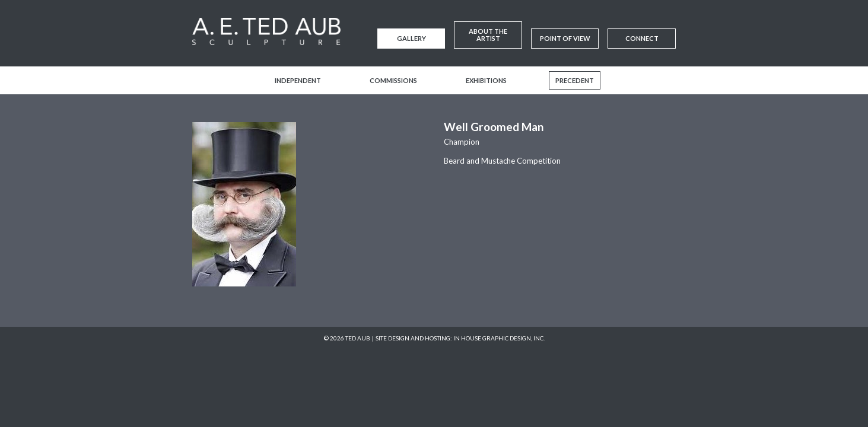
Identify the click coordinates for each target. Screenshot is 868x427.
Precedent (575, 80)
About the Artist (488, 35)
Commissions (393, 80)
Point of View (565, 38)
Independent (298, 80)
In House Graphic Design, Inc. (499, 338)
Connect (642, 38)
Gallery (411, 38)
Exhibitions (486, 80)
